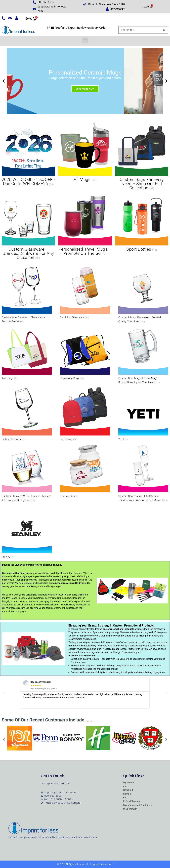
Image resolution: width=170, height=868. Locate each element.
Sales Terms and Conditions (137, 805)
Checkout (128, 790)
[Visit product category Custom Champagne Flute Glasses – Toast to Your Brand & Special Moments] (143, 473)
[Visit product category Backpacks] (85, 414)
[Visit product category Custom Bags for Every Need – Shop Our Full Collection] (142, 157)
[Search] (140, 30)
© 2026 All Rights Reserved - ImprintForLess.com (85, 864)
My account (129, 783)
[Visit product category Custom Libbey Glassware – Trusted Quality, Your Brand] (143, 294)
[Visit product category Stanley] (27, 532)
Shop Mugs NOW (85, 89)
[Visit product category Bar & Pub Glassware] (85, 292)
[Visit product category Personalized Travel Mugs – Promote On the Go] (85, 224)
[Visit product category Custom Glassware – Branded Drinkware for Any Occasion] (28, 226)
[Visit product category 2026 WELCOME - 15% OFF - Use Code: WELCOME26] (28, 155)
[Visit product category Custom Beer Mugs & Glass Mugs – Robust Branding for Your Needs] (143, 355)
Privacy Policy (130, 809)
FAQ (125, 798)
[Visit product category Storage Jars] (85, 470)
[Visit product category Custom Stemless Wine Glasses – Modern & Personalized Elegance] (27, 473)
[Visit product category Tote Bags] (27, 353)
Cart (125, 786)
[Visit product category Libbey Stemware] (27, 414)
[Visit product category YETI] (143, 414)
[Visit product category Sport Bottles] (142, 222)
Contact (127, 794)
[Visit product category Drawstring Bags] (85, 353)
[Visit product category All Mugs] (85, 153)
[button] (85, 40)
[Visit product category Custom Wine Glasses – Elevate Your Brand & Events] (27, 294)
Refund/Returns (131, 801)
